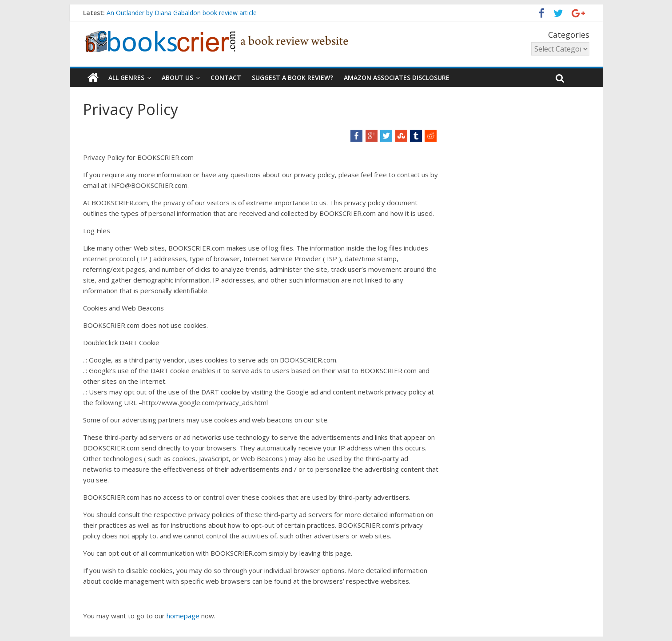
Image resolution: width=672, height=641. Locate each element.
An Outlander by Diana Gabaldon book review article (182, 13)
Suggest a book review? (292, 78)
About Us (177, 78)
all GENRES (126, 78)
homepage (184, 616)
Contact (226, 78)
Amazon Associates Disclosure (397, 78)
